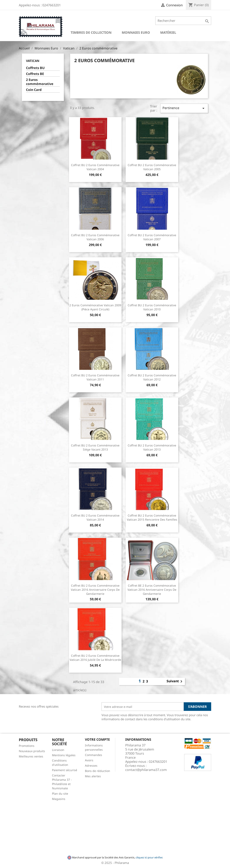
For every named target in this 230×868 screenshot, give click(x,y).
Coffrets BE (35, 74)
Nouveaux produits (32, 751)
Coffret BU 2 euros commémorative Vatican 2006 (95, 237)
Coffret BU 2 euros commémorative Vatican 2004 (95, 167)
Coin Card (34, 90)
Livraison (58, 750)
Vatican (33, 61)
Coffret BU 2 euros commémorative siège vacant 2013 (95, 447)
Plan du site (60, 794)
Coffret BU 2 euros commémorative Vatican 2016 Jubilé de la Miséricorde (95, 658)
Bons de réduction (98, 771)
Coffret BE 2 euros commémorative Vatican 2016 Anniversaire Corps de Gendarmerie (152, 590)
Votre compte (97, 739)
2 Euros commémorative (40, 82)
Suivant (175, 681)
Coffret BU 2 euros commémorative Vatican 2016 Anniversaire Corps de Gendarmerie (95, 590)
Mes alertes (93, 776)
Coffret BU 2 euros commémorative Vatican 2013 (152, 447)
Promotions (27, 746)
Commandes (94, 755)
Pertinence (184, 108)
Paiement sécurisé (65, 770)
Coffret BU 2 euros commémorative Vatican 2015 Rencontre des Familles (152, 517)
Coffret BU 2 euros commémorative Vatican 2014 (95, 517)
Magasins (59, 799)
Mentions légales (64, 755)
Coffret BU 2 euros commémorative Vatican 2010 (152, 307)
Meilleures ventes (31, 756)
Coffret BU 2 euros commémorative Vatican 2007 (152, 237)
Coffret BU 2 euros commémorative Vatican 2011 (95, 377)
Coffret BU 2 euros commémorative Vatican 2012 (152, 377)
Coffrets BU (35, 68)
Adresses (91, 766)
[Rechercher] (183, 21)
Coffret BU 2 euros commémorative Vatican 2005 (152, 167)
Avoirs (89, 760)
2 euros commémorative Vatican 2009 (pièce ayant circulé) (95, 307)
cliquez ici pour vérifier (149, 857)
